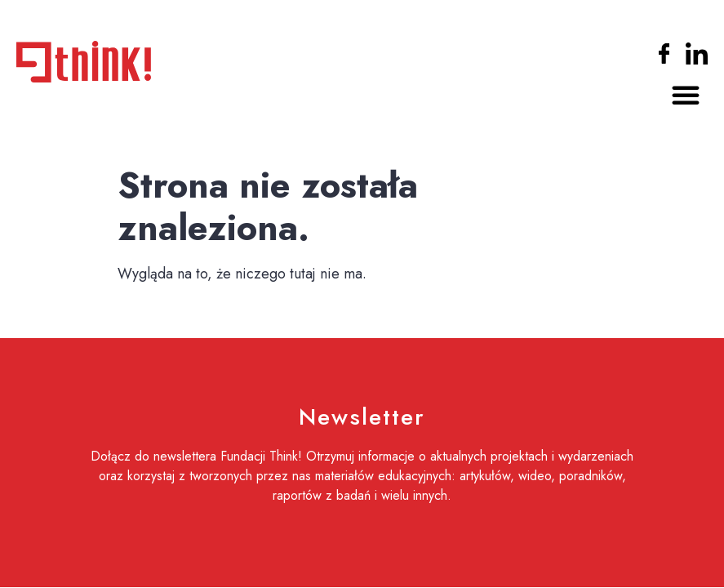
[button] (686, 95)
